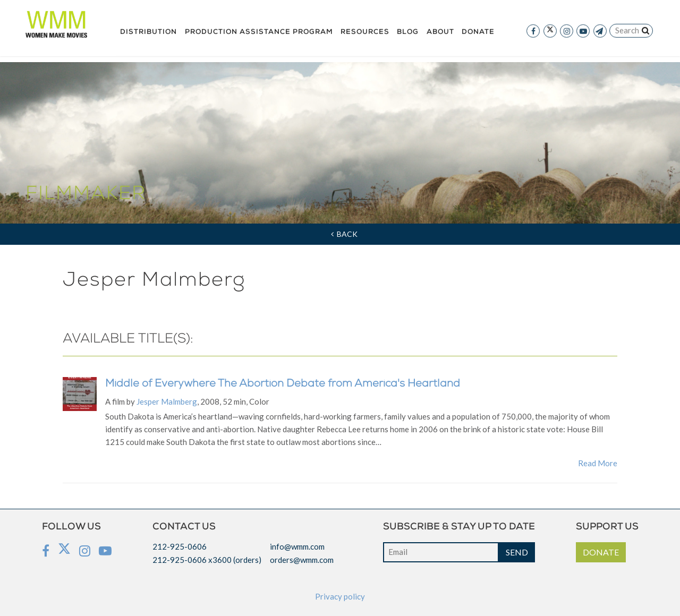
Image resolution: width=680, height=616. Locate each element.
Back (344, 234)
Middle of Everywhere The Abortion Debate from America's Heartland (283, 384)
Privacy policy (340, 596)
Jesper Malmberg (167, 401)
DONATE (601, 552)
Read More (598, 463)
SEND (517, 552)
